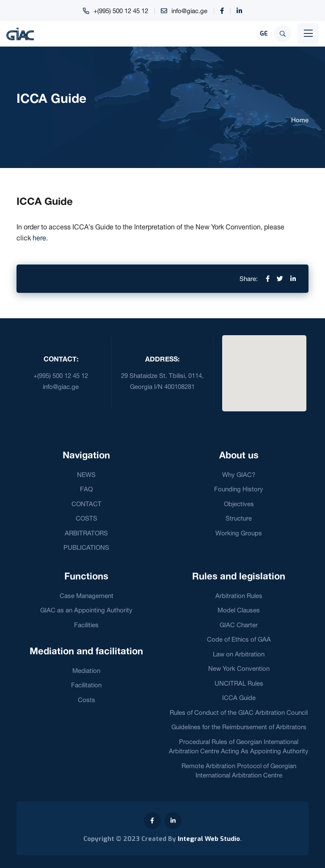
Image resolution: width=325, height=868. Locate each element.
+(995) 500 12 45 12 (121, 11)
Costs (87, 700)
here (39, 238)
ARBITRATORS (86, 533)
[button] (264, 368)
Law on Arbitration (239, 654)
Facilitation (86, 685)
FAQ (86, 489)
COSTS (87, 518)
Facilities (86, 625)
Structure (239, 518)
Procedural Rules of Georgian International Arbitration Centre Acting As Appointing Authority (239, 747)
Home (300, 120)
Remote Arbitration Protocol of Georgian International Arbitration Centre (239, 771)
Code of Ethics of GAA (239, 639)
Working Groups (239, 533)
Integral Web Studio (209, 839)
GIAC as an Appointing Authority (86, 610)
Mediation (86, 671)
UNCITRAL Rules (239, 683)
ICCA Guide (239, 698)
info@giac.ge (189, 11)
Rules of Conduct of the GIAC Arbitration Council (239, 712)
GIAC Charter (239, 625)
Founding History (239, 489)
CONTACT (87, 504)
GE (264, 34)
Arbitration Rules (239, 596)
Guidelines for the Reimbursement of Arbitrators (239, 727)
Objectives (239, 504)
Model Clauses (239, 610)
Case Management (87, 596)
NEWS (86, 475)
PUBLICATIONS (86, 547)
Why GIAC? (239, 475)
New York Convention (239, 668)
